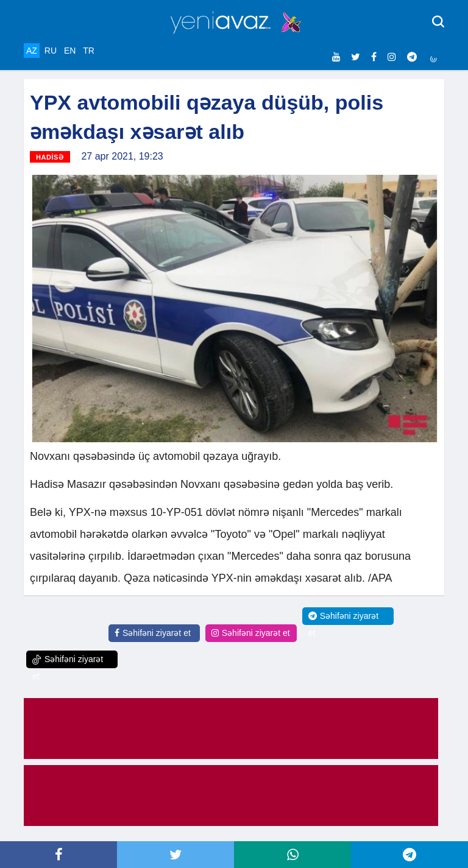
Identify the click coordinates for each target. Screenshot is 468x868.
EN (70, 51)
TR (89, 51)
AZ (32, 51)
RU (51, 51)
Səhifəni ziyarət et (153, 633)
